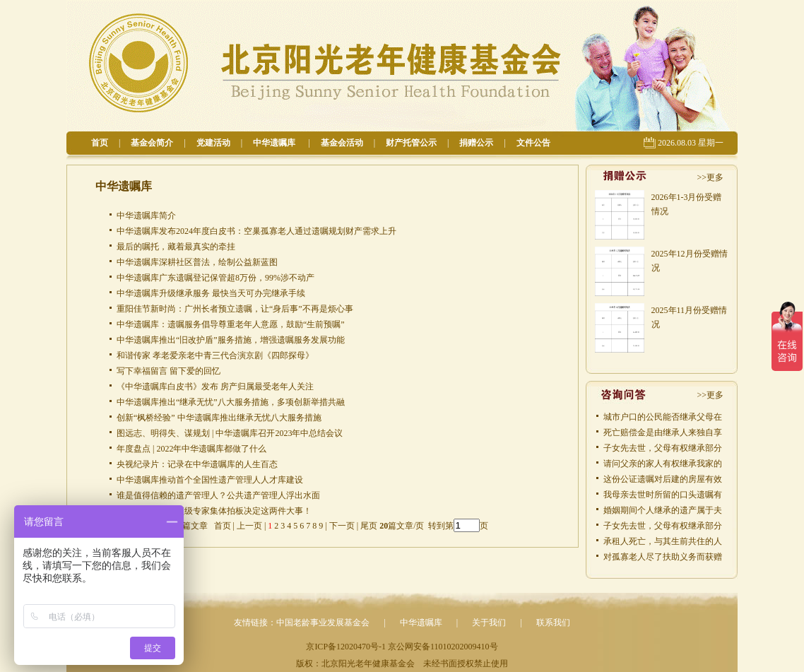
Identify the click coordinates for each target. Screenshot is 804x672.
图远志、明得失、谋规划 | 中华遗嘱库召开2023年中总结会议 (230, 433)
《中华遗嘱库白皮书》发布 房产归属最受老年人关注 (215, 387)
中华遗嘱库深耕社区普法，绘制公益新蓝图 (197, 262)
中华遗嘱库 (275, 143)
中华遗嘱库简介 (146, 216)
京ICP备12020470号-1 (346, 647)
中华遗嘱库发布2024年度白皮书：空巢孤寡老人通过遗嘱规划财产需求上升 (256, 231)
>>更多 (710, 177)
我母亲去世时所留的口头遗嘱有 (663, 495)
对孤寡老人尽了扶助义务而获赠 (663, 557)
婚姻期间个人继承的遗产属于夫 (663, 510)
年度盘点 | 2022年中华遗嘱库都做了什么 (191, 449)
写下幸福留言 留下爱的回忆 (169, 371)
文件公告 (533, 143)
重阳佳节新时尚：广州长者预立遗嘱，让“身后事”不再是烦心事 (235, 309)
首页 (100, 143)
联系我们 (553, 623)
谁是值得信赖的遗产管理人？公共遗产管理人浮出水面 (218, 495)
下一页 (342, 526)
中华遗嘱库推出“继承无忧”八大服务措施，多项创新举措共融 (231, 402)
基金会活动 (342, 143)
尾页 (368, 526)
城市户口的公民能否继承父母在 (663, 417)
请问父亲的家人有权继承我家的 (663, 464)
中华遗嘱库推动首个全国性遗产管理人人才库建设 (210, 480)
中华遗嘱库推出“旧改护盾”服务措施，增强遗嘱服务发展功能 (231, 340)
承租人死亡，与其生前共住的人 (663, 541)
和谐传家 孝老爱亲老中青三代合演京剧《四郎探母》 (215, 355)
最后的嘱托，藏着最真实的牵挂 (176, 247)
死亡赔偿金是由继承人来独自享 (663, 432)
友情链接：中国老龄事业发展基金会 (302, 623)
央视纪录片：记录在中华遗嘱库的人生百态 (197, 464)
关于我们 (489, 623)
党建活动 (213, 143)
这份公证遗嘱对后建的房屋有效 (663, 479)
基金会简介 (152, 143)
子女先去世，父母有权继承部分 (663, 448)
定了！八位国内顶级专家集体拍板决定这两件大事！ (214, 511)
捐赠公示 (476, 143)
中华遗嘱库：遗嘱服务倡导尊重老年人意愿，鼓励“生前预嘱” (231, 324)
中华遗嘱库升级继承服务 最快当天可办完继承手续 (211, 293)
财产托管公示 (411, 143)
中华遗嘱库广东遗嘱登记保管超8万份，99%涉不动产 (215, 278)
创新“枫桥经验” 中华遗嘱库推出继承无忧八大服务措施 (219, 418)
